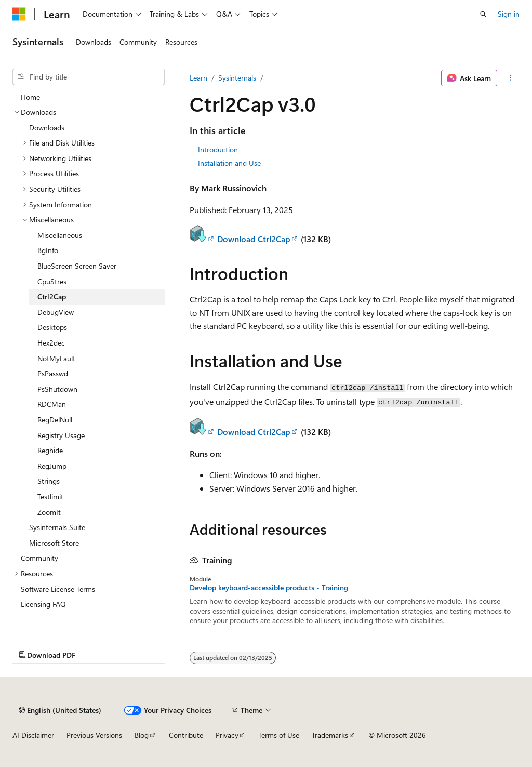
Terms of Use (279, 735)
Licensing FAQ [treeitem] (43, 604)
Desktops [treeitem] (52, 327)
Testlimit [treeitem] (50, 497)
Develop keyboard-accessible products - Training (269, 588)
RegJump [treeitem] (52, 466)
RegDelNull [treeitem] (55, 420)
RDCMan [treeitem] (52, 404)
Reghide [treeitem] (50, 450)
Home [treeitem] (30, 97)
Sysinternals (237, 78)
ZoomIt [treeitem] (49, 512)
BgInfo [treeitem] (48, 250)
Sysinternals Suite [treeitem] (57, 527)
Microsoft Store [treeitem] (54, 543)
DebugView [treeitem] (56, 312)
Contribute (186, 735)
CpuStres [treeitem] (52, 281)
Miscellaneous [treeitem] (60, 235)
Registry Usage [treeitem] (61, 435)
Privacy (227, 735)
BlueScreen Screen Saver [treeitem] (77, 266)
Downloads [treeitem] (47, 128)
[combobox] (89, 77)
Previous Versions (94, 735)
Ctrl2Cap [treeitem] (52, 296)
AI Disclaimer (33, 735)
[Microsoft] (19, 14)
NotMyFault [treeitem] (56, 358)
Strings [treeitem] (49, 481)
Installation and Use (229, 163)
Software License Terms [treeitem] (58, 589)
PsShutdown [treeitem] (57, 389)
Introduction (218, 149)
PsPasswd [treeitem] (53, 373)
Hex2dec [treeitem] (51, 343)
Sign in (509, 14)
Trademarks (330, 735)
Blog (142, 735)
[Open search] (483, 14)
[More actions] (510, 78)
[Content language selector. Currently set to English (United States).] (60, 710)
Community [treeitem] (39, 558)
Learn (198, 78)
